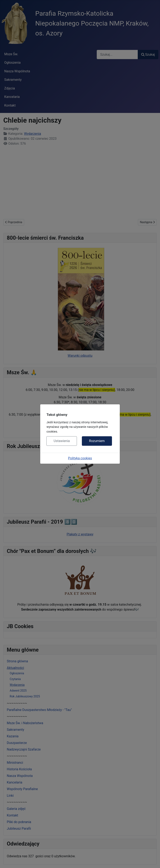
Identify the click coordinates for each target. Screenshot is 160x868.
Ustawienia (62, 441)
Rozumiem (97, 441)
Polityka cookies (80, 458)
